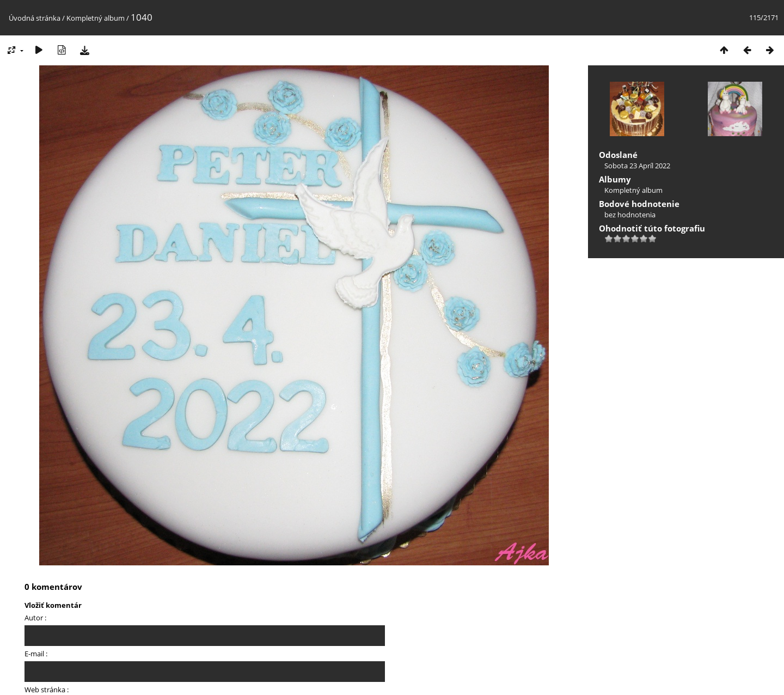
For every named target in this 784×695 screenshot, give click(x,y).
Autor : (35, 618)
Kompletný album (96, 18)
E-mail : (36, 654)
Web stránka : (47, 690)
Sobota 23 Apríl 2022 (637, 166)
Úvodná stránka (35, 18)
